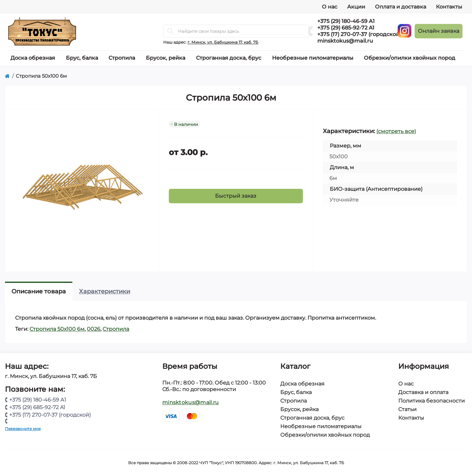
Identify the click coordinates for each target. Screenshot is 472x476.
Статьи (407, 409)
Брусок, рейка (299, 409)
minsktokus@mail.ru (345, 41)
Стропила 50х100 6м (57, 329)
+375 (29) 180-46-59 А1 (346, 21)
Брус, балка (296, 392)
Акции (356, 7)
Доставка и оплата (423, 392)
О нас (330, 7)
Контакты (449, 7)
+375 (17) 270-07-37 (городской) (359, 34)
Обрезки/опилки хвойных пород (325, 435)
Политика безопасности (432, 401)
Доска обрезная (302, 384)
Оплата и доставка (401, 7)
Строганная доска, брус (312, 418)
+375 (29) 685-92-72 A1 (346, 28)
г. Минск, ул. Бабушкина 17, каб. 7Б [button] (223, 42)
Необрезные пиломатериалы (321, 426)
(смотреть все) (396, 131)
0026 (94, 329)
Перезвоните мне (23, 429)
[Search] (170, 31)
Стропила (116, 329)
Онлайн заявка (439, 31)
